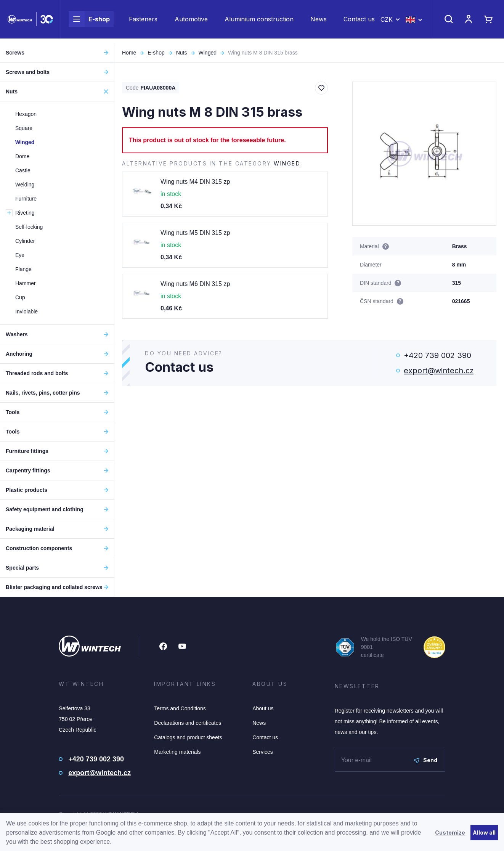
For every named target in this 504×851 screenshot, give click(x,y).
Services (263, 752)
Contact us (359, 21)
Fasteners (143, 21)
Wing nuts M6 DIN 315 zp (195, 284)
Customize (450, 833)
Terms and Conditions (180, 708)
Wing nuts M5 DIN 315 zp (195, 233)
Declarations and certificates (188, 723)
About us (263, 708)
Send (426, 760)
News (319, 21)
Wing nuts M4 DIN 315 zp (195, 182)
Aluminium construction (259, 21)
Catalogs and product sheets (188, 737)
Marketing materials (177, 752)
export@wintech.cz (439, 371)
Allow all (484, 833)
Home (129, 53)
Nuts (182, 53)
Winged (208, 53)
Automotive (191, 21)
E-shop (89, 21)
